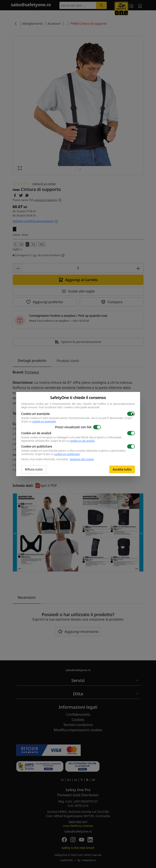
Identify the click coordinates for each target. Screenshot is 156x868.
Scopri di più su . (73, 441)
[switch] (131, 414)
